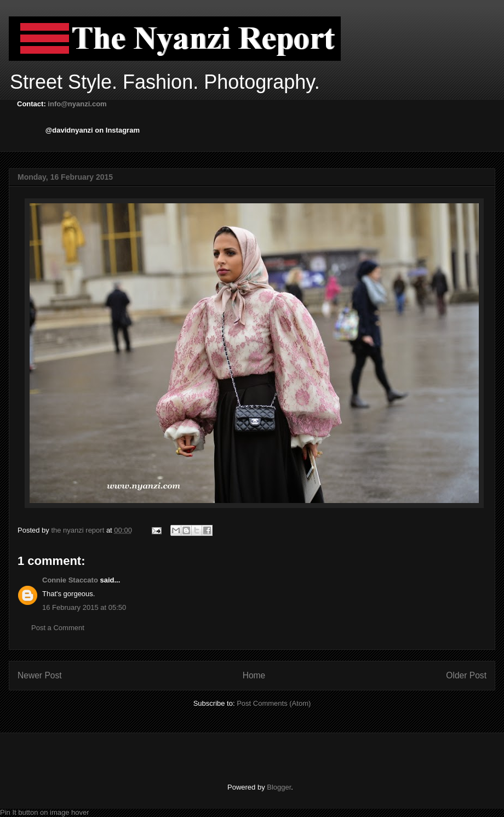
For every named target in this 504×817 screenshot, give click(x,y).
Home (254, 675)
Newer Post (40, 675)
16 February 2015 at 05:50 (84, 607)
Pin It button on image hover (45, 812)
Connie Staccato (70, 580)
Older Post (466, 675)
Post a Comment (58, 628)
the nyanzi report (78, 530)
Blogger (279, 787)
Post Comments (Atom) (274, 703)
